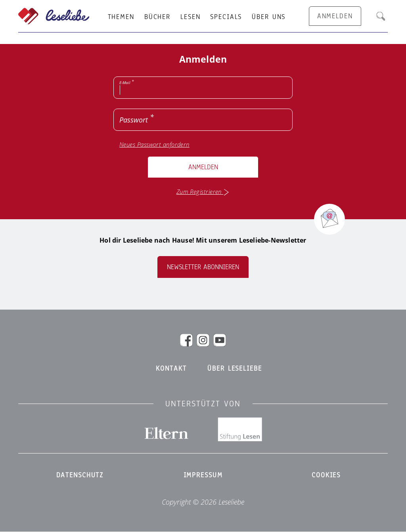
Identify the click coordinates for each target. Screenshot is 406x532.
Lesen (190, 17)
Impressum (203, 475)
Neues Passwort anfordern (154, 144)
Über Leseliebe (235, 369)
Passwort (134, 120)
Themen (121, 17)
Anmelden (203, 167)
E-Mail (125, 82)
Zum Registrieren (203, 192)
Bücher (157, 17)
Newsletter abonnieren (203, 267)
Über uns (269, 17)
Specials (226, 17)
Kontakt (171, 369)
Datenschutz (80, 475)
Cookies (326, 475)
